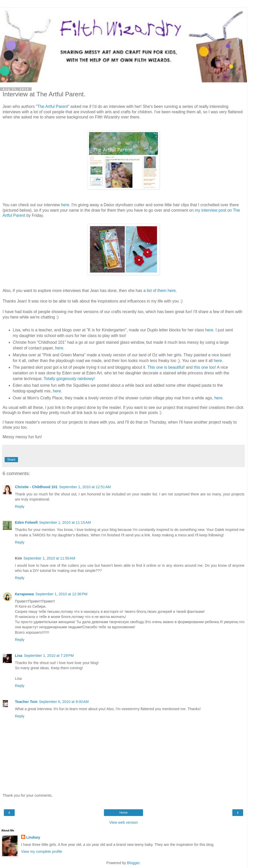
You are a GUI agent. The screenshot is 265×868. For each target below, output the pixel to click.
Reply (20, 506)
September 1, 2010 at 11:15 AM (65, 522)
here (65, 205)
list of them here (161, 291)
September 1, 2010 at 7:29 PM (49, 656)
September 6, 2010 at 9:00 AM (64, 702)
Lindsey (33, 837)
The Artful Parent (53, 106)
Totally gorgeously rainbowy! (69, 379)
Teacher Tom (26, 702)
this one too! (205, 367)
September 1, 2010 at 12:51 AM (85, 487)
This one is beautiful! (166, 367)
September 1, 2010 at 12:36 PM (61, 594)
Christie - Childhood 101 (36, 487)
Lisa (19, 656)
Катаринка (24, 594)
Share (11, 460)
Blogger (133, 863)
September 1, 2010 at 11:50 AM (49, 558)
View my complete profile (42, 852)
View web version (123, 822)
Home (123, 813)
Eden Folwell (26, 522)
